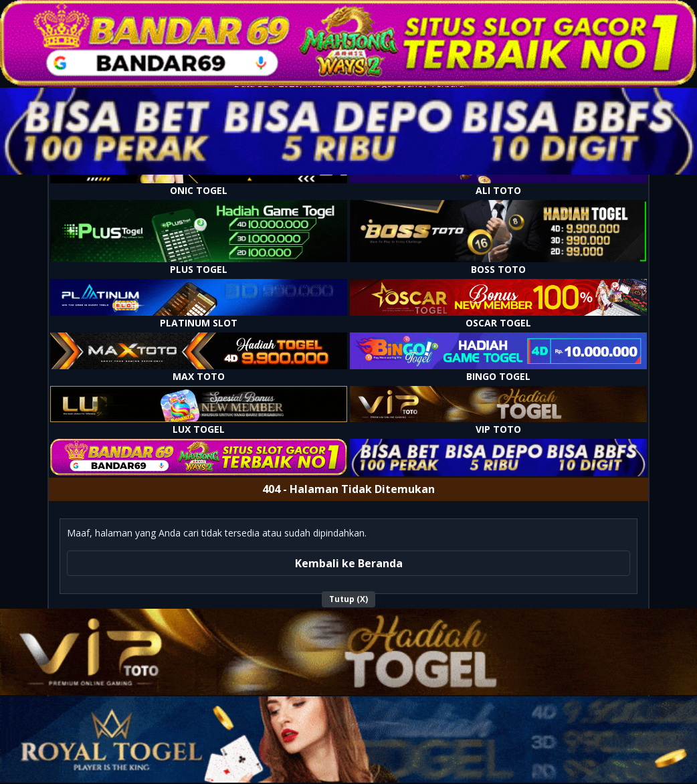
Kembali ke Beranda (349, 563)
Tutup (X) (348, 599)
